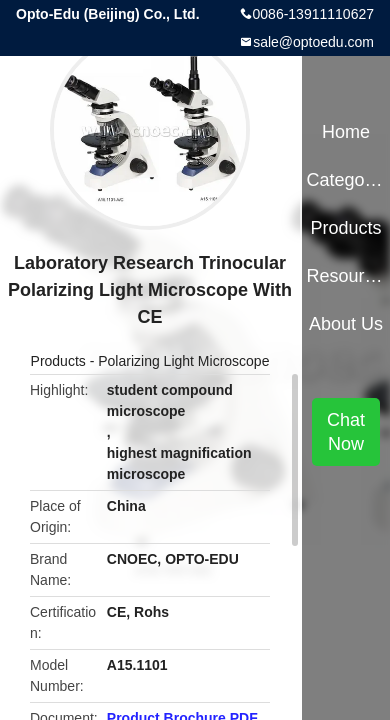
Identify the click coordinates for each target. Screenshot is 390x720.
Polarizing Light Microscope (183, 361)
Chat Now (346, 432)
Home (346, 132)
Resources (345, 276)
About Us (346, 324)
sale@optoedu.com (313, 42)
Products (58, 361)
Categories (345, 180)
